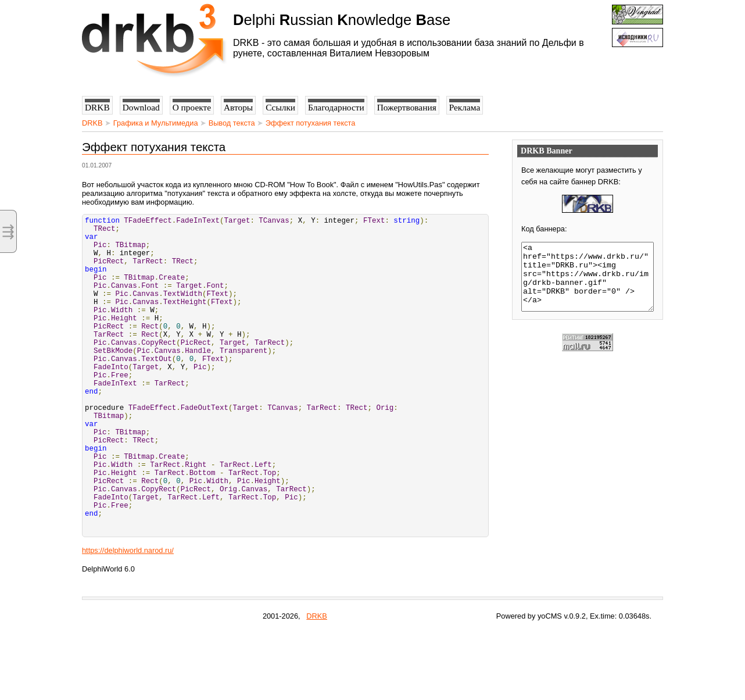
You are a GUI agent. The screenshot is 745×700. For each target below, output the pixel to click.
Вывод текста (232, 123)
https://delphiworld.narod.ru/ (128, 618)
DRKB (92, 123)
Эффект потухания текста (311, 123)
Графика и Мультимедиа (156, 123)
